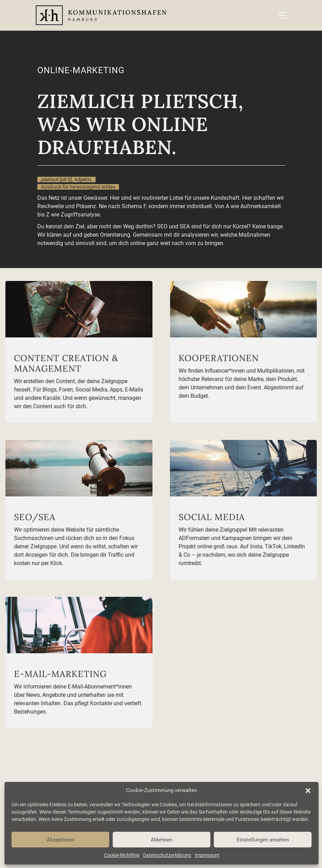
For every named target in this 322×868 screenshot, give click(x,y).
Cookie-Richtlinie (122, 855)
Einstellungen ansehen (263, 840)
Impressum (207, 855)
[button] (308, 791)
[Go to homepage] (101, 15)
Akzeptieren (61, 840)
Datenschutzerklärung (167, 855)
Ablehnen (162, 840)
